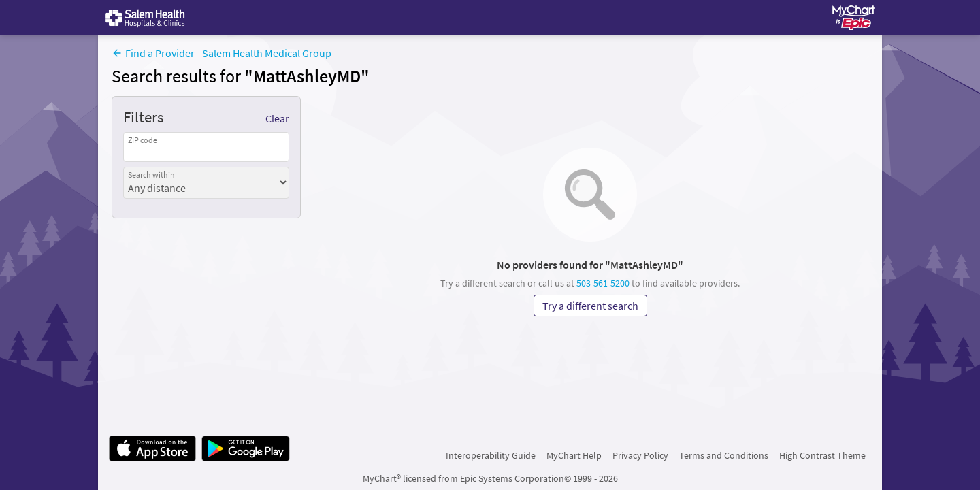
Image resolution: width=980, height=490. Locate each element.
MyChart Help (574, 455)
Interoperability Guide (491, 455)
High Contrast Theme (822, 455)
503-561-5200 (603, 283)
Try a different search (590, 306)
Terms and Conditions (724, 455)
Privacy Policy (640, 455)
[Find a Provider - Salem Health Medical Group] (222, 54)
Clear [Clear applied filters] (277, 118)
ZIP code (143, 140)
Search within (151, 175)
